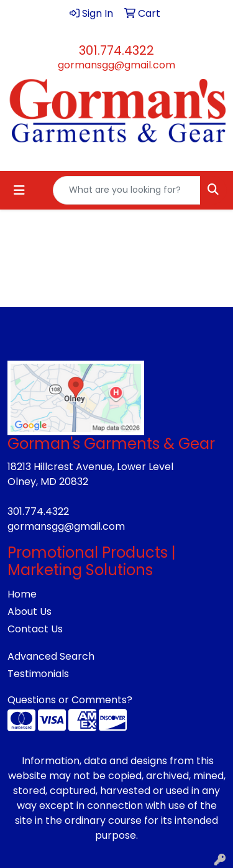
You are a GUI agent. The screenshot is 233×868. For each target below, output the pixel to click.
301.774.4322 (116, 50)
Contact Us (35, 629)
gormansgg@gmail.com (116, 65)
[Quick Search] (127, 190)
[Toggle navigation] (19, 190)
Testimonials (38, 674)
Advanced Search (51, 656)
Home (22, 594)
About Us (30, 612)
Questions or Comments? (70, 700)
